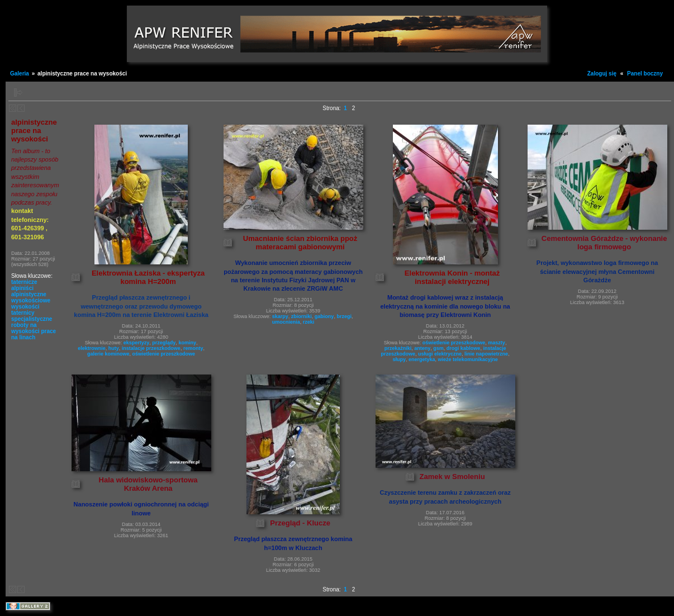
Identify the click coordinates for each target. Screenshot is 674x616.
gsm (438, 348)
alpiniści (22, 288)
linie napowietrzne (486, 354)
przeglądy (164, 343)
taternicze (24, 282)
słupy (400, 359)
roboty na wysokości (25, 328)
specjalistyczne (32, 319)
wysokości (25, 307)
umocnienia (286, 322)
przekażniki (398, 348)
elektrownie (92, 348)
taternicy (23, 313)
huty (114, 348)
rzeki (309, 322)
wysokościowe (31, 300)
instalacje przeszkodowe (151, 348)
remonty (193, 348)
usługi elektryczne (440, 354)
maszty (497, 343)
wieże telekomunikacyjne (468, 359)
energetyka (422, 359)
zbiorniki (302, 316)
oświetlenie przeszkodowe (164, 354)
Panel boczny (645, 74)
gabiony (324, 316)
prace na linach (34, 334)
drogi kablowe (464, 348)
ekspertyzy (137, 343)
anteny (422, 348)
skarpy (280, 316)
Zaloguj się (602, 74)
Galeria (20, 74)
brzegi (344, 316)
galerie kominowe (108, 354)
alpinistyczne (29, 294)
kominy (187, 343)
